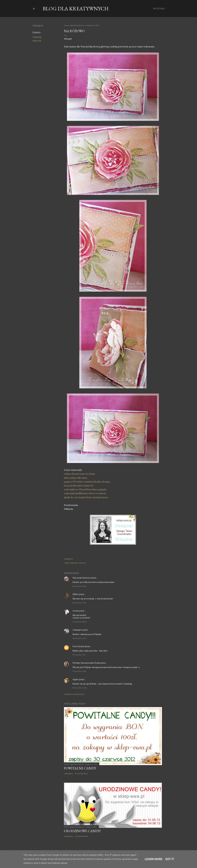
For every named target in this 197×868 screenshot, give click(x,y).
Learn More (154, 859)
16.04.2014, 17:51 (79, 603)
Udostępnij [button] (38, 26)
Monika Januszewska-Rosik (86, 663)
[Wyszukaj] (159, 9)
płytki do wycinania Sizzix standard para (86, 497)
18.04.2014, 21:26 (80, 688)
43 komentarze (81, 836)
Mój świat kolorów (82, 578)
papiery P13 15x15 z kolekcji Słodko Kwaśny (87, 482)
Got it (170, 859)
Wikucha (37, 41)
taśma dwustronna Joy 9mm (80, 474)
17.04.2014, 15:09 (79, 671)
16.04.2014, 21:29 (79, 638)
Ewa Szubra (78, 646)
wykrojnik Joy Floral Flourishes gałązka (85, 489)
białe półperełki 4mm (76, 478)
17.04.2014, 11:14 (79, 655)
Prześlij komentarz (74, 694)
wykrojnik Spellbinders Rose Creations (85, 493)
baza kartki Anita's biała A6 (79, 486)
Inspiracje (37, 37)
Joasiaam (77, 630)
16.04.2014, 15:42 (79, 586)
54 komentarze (81, 773)
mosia (76, 611)
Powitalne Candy (80, 768)
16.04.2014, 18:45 (80, 622)
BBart (76, 594)
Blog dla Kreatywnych (76, 9)
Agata (76, 679)
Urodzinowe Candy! (82, 831)
